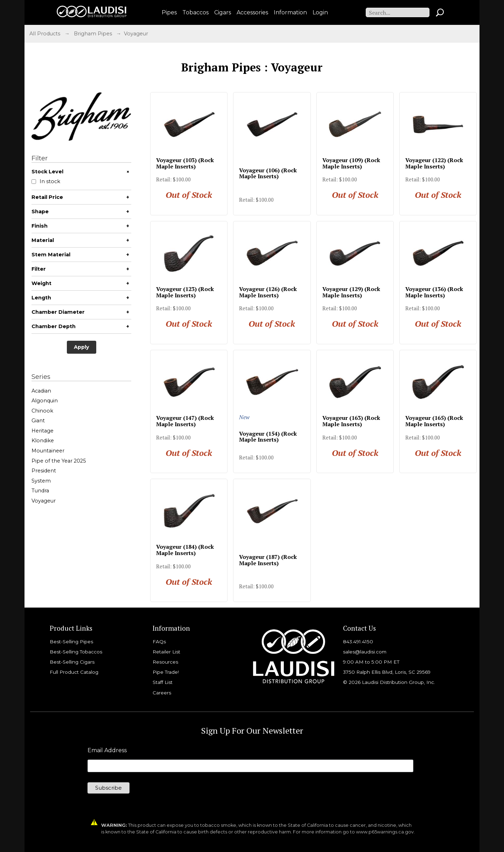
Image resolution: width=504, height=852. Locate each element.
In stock (46, 182)
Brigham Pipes (93, 34)
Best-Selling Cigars (72, 662)
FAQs (159, 642)
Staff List (163, 682)
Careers (162, 693)
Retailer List (166, 652)
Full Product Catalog (74, 672)
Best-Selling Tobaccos (76, 652)
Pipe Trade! (166, 672)
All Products (45, 34)
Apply (82, 347)
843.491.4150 (358, 642)
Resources (165, 662)
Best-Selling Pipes (71, 642)
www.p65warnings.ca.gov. (385, 832)
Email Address (107, 750)
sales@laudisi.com (365, 652)
